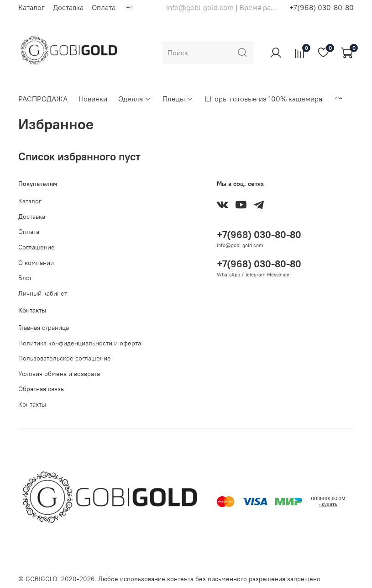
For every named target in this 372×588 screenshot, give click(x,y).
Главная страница (44, 328)
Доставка (68, 7)
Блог (25, 278)
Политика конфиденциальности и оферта (80, 343)
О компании (36, 263)
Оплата (104, 7)
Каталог (31, 7)
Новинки (93, 99)
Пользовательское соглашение (65, 358)
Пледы (178, 99)
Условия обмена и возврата (59, 374)
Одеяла (135, 99)
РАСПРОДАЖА (43, 99)
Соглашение (37, 247)
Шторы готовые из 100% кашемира (263, 99)
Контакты (32, 404)
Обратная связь (41, 389)
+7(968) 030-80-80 (322, 7)
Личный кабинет (43, 293)
